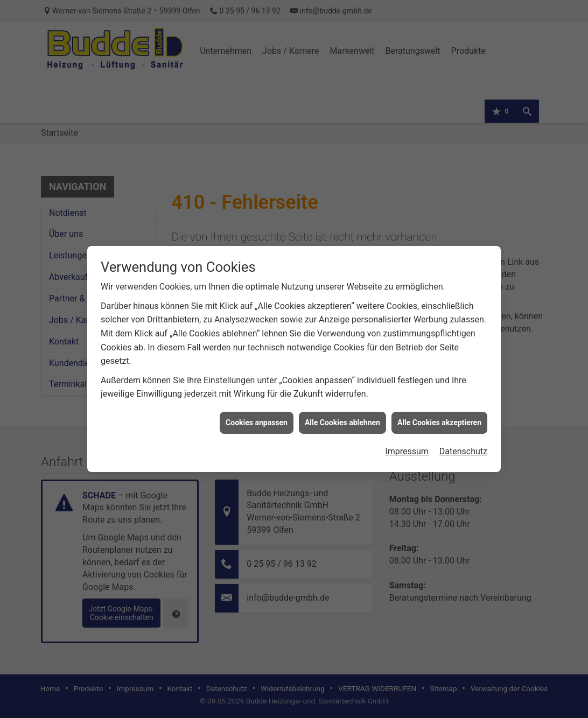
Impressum (407, 443)
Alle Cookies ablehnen (342, 413)
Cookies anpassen (257, 413)
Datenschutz (463, 443)
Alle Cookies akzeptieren (439, 413)
